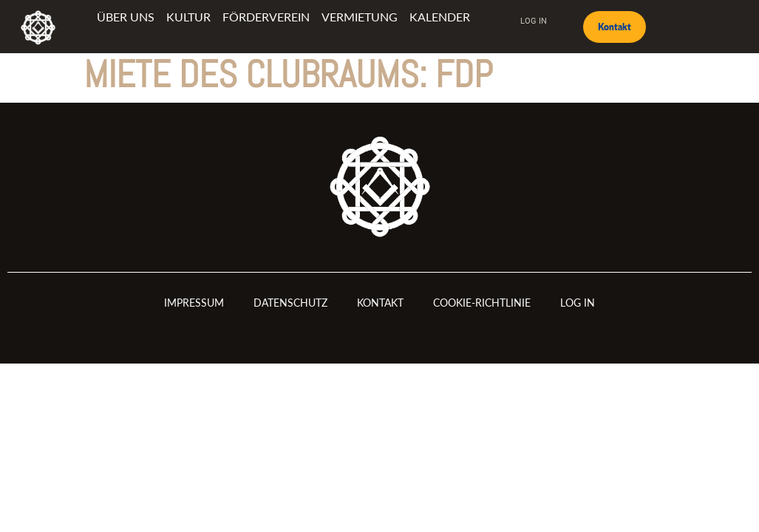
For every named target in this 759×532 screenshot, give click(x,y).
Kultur (188, 17)
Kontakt (380, 302)
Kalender (440, 17)
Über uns (126, 17)
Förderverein (266, 17)
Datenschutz (290, 302)
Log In (534, 20)
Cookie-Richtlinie (482, 302)
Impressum (194, 302)
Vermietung (360, 17)
